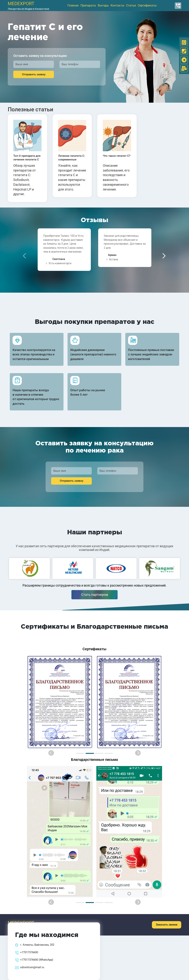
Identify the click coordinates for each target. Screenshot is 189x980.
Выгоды (103, 5)
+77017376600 (29, 952)
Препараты (88, 5)
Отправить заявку (34, 74)
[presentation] (24, 256)
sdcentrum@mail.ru (32, 967)
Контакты (117, 5)
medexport (21, 4)
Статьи (131, 5)
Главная (73, 5)
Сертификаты (147, 5)
